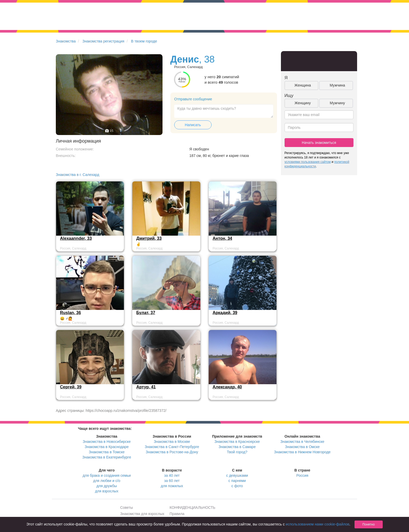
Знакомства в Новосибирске (107, 442)
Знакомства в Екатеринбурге (107, 457)
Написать (193, 125)
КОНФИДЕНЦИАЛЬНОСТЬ (192, 507)
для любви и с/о (107, 481)
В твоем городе (144, 41)
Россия (302, 475)
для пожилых (172, 486)
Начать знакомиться (319, 143)
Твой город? (237, 452)
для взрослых (107, 491)
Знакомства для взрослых (142, 514)
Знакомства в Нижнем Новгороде (302, 452)
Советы (127, 507)
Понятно (368, 524)
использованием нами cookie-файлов (317, 524)
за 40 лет (172, 475)
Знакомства (66, 41)
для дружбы (107, 486)
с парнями (237, 481)
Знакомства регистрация (103, 41)
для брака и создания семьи (107, 475)
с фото (237, 486)
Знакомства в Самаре (237, 447)
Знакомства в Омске (302, 447)
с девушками (237, 475)
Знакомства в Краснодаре (107, 447)
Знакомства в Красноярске (237, 442)
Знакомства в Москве (172, 442)
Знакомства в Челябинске (302, 442)
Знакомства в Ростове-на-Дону (172, 452)
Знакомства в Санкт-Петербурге (172, 447)
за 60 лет (172, 481)
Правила (177, 514)
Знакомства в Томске (107, 452)
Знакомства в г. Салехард (78, 175)
